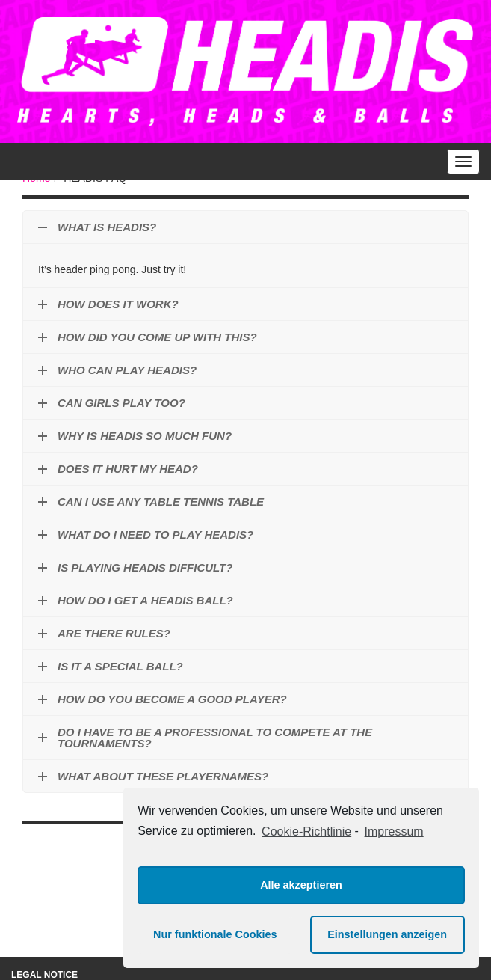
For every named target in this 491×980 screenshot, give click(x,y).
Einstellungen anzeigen (387, 934)
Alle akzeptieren (301, 885)
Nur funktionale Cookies (215, 934)
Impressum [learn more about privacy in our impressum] (394, 832)
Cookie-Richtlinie (306, 832)
